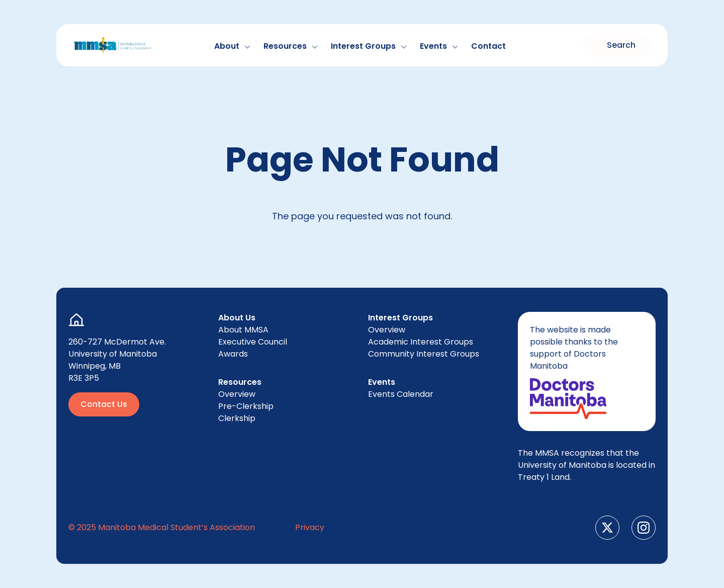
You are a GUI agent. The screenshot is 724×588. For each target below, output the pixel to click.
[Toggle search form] (617, 45)
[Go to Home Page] (113, 45)
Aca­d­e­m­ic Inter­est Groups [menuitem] (421, 342)
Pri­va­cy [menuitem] (310, 527)
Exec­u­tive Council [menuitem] (253, 342)
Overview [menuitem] (237, 394)
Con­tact (488, 46)
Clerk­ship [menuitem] (237, 418)
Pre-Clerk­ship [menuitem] (246, 406)
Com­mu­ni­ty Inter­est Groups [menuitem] (424, 354)
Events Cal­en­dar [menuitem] (401, 394)
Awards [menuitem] (233, 354)
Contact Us (104, 404)
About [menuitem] (243, 330)
